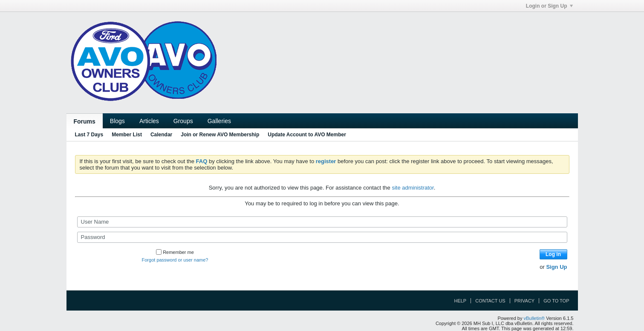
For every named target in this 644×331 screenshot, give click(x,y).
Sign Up (556, 267)
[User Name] (322, 222)
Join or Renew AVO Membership (220, 135)
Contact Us (490, 301)
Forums (85, 121)
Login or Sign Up (549, 6)
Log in (553, 254)
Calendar (161, 135)
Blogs (117, 121)
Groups (183, 121)
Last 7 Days (89, 135)
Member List (127, 135)
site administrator (413, 188)
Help (460, 301)
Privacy (524, 301)
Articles (149, 121)
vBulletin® (534, 318)
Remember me (175, 252)
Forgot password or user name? (175, 260)
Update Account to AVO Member (307, 135)
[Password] (322, 237)
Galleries (219, 121)
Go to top (556, 301)
